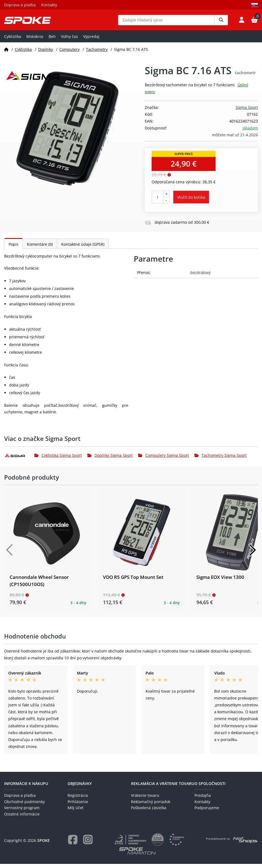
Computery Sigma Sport (164, 459)
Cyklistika (13, 40)
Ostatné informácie (22, 818)
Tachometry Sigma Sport (221, 459)
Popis (13, 248)
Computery (69, 53)
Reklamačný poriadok (151, 806)
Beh (52, 40)
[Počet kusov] (158, 201)
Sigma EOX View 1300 (220, 581)
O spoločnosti (210, 788)
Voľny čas (69, 40)
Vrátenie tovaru (145, 799)
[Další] (252, 554)
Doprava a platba (20, 5)
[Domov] (6, 53)
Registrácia (78, 799)
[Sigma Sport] (19, 459)
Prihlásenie (78, 806)
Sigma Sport (247, 111)
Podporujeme (207, 812)
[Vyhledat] (221, 22)
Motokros (35, 40)
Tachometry (97, 53)
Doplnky (46, 53)
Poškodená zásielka (149, 812)
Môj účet (76, 812)
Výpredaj (91, 40)
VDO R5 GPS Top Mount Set (133, 581)
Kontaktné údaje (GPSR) (83, 248)
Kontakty (49, 5)
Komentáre (40, 248)
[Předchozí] (10, 554)
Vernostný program (22, 812)
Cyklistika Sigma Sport (58, 459)
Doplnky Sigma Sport (110, 459)
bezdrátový (200, 277)
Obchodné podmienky (24, 806)
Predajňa (203, 799)
